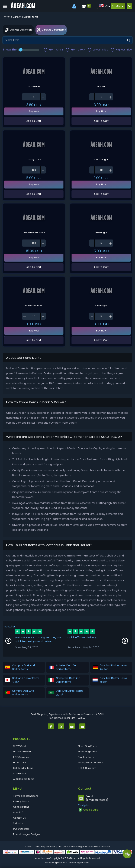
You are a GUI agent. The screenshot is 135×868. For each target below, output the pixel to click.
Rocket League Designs (27, 834)
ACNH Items (20, 773)
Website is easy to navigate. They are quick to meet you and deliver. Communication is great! (38, 641)
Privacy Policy (21, 801)
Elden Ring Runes (88, 746)
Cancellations (21, 807)
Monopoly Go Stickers (90, 763)
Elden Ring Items (87, 752)
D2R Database (21, 829)
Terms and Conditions (26, 796)
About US (18, 812)
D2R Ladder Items (23, 768)
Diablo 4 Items (86, 757)
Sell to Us (18, 823)
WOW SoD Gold (22, 752)
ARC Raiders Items (24, 779)
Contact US (20, 818)
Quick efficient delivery (82, 637)
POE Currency (21, 757)
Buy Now (34, 111)
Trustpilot (9, 627)
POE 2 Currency (87, 768)
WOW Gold (19, 746)
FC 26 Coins (20, 763)
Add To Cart (34, 121)
